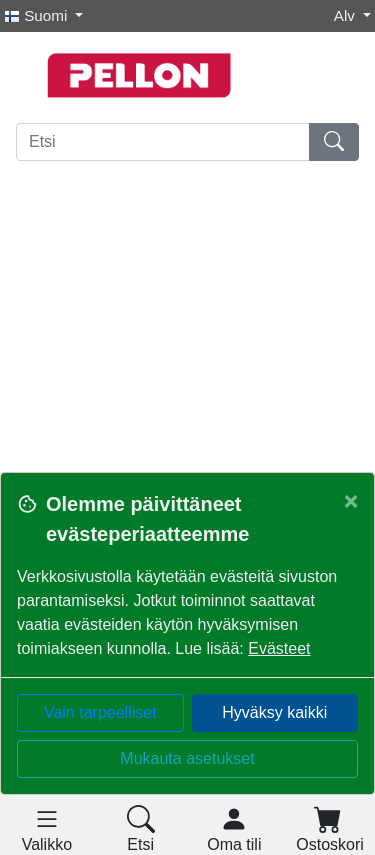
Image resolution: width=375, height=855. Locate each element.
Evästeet (279, 648)
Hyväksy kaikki (274, 712)
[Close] (351, 501)
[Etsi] (163, 142)
